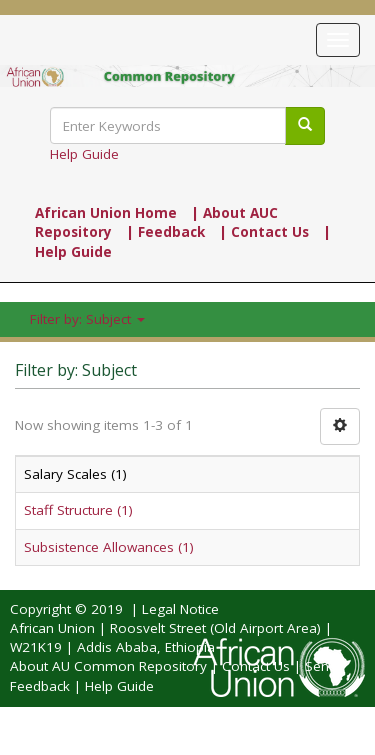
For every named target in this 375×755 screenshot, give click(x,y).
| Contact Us (264, 232)
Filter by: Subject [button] (87, 319)
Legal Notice (180, 609)
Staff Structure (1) (78, 510)
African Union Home (106, 213)
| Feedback (165, 232)
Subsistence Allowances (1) (109, 547)
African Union (52, 628)
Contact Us (256, 666)
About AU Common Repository (108, 666)
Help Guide (84, 154)
